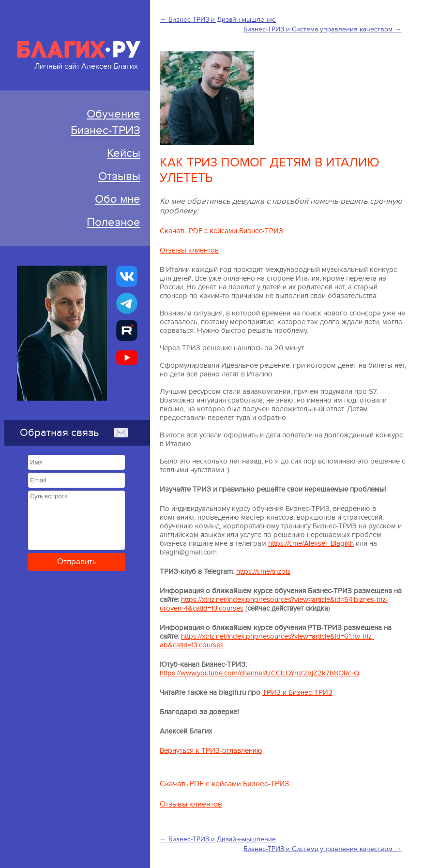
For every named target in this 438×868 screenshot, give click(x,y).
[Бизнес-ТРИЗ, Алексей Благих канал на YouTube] (127, 358)
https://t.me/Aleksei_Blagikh (311, 543)
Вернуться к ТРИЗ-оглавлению (211, 750)
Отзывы (119, 176)
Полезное (113, 222)
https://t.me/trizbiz (263, 571)
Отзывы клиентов (189, 250)
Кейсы (124, 153)
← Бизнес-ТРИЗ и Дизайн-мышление (218, 20)
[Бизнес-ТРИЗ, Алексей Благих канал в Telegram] (127, 303)
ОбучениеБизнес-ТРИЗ (106, 122)
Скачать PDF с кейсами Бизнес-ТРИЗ (221, 231)
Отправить (77, 562)
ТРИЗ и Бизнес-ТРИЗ (297, 692)
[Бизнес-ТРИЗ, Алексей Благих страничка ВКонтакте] (127, 276)
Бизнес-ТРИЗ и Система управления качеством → (322, 29)
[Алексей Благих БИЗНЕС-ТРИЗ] (127, 330)
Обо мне (118, 199)
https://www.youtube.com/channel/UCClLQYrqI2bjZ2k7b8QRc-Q (259, 673)
